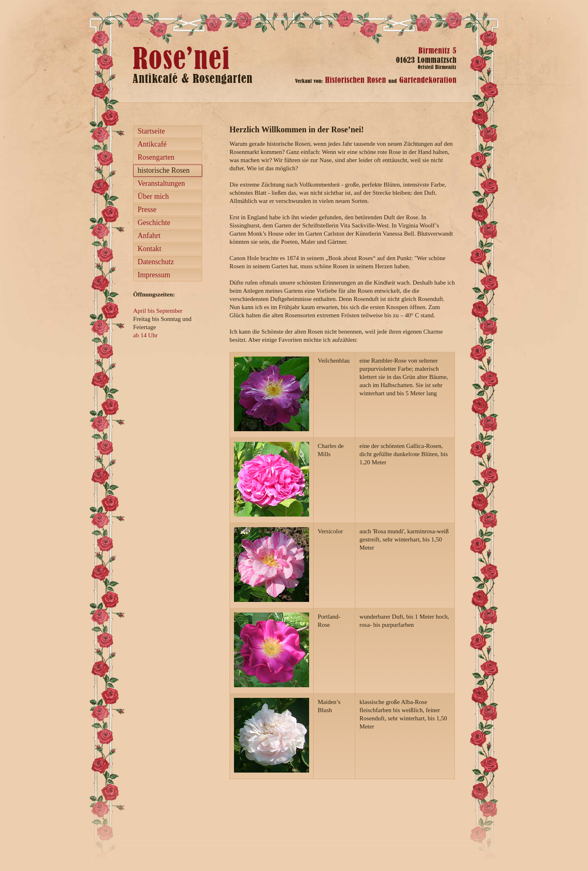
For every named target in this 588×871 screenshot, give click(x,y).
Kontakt (149, 249)
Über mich (153, 196)
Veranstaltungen (161, 183)
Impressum (154, 275)
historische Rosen (164, 170)
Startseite (151, 131)
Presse (147, 209)
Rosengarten (156, 157)
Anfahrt (149, 236)
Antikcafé (152, 144)
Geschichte (154, 223)
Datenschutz (156, 262)
